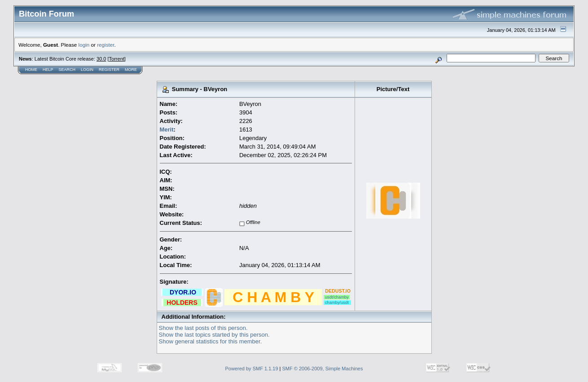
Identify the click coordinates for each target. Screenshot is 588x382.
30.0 (101, 59)
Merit (167, 130)
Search (67, 70)
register (105, 45)
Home (31, 70)
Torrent (117, 59)
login (84, 45)
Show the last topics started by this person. (214, 335)
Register (109, 70)
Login (87, 70)
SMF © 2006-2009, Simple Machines (323, 369)
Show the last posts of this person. (203, 328)
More (131, 70)
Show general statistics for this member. (211, 341)
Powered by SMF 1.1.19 (252, 369)
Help (48, 70)
